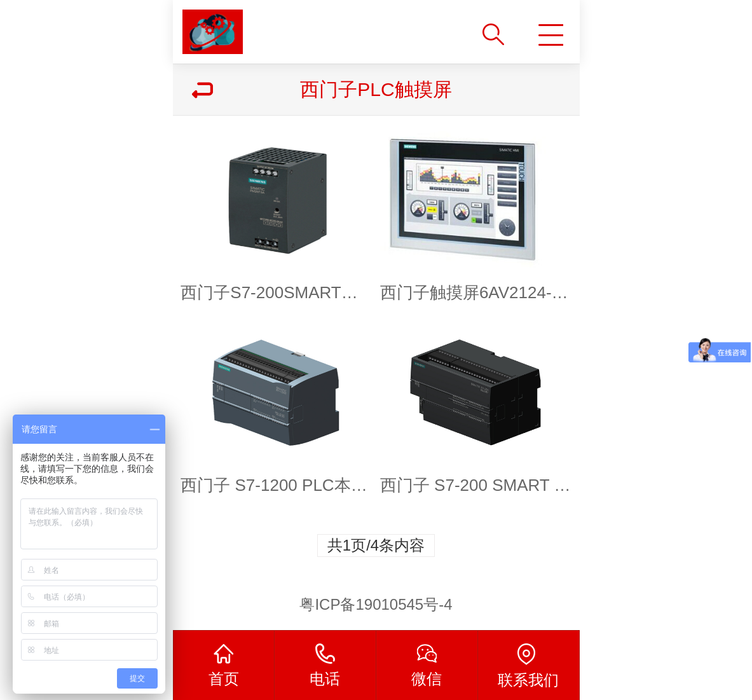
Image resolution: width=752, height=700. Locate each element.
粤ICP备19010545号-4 (376, 604)
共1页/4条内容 (376, 545)
